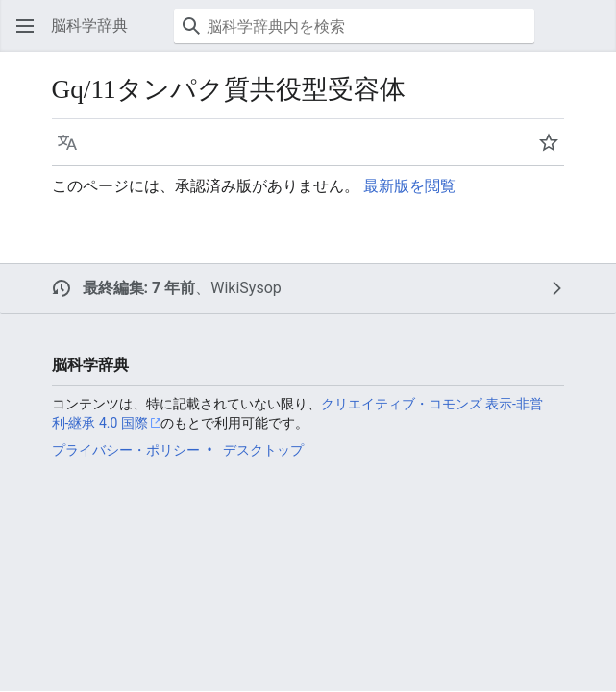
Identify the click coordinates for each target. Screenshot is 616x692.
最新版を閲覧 (409, 186)
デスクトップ (263, 450)
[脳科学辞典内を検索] (354, 26)
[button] (25, 26)
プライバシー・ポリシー (126, 450)
